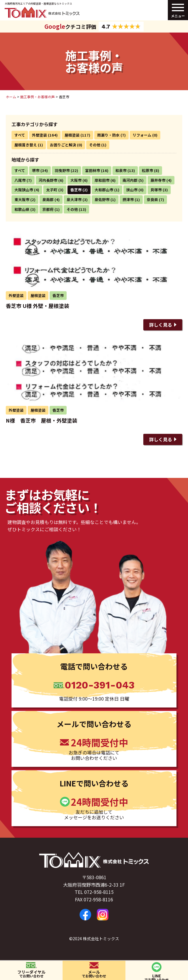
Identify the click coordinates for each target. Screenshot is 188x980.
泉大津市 (74, 199)
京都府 (48, 209)
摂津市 (128, 199)
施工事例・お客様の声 (37, 97)
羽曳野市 (62, 170)
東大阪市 (22, 199)
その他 (95, 145)
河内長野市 (48, 180)
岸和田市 (102, 180)
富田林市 (93, 170)
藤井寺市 (158, 180)
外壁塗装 (40, 135)
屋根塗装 (72, 135)
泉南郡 (48, 199)
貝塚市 (156, 190)
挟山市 (132, 190)
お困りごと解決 (63, 145)
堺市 (36, 170)
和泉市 (121, 170)
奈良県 (152, 199)
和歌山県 (22, 209)
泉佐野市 (102, 199)
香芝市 (76, 190)
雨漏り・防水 (108, 135)
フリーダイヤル (31, 974)
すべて (20, 135)
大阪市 (76, 180)
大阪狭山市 (24, 190)
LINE (157, 976)
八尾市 (20, 180)
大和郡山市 (104, 190)
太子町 (52, 190)
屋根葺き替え (26, 145)
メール (94, 974)
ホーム (11, 97)
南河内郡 (130, 180)
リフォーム (142, 135)
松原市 (147, 170)
